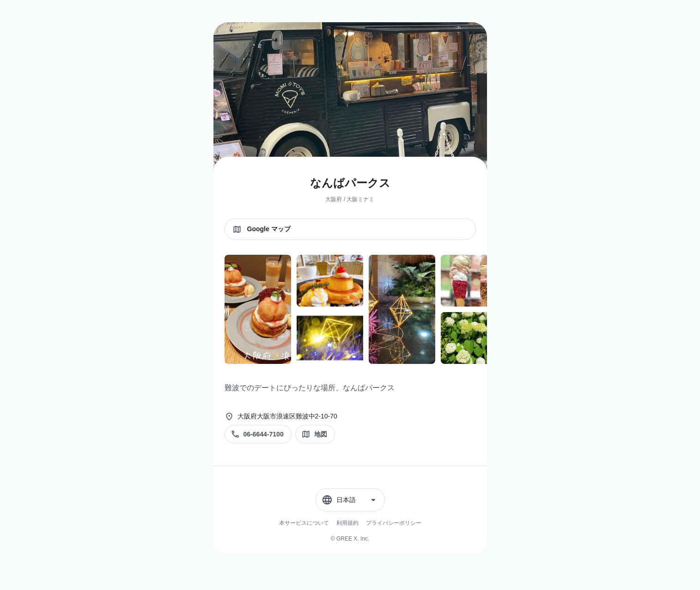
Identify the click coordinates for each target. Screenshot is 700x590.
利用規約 (347, 523)
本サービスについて (304, 523)
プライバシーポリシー (394, 523)
